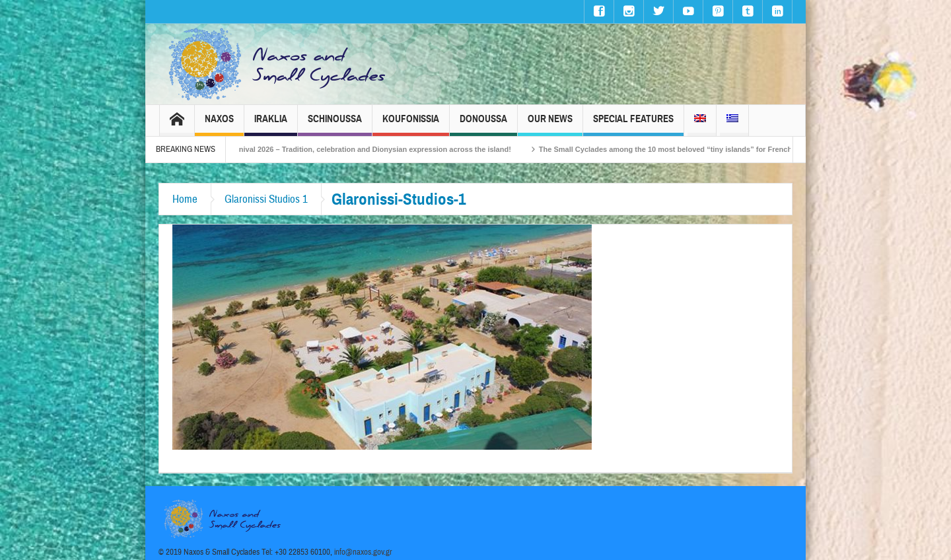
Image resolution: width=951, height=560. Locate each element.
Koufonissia (411, 124)
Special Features (633, 124)
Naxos (219, 124)
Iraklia (271, 124)
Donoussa (483, 124)
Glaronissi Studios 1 (266, 199)
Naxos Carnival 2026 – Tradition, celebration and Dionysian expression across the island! (368, 149)
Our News (550, 124)
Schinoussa (335, 124)
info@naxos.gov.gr (363, 552)
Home (185, 199)
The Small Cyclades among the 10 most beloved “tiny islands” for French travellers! (694, 149)
